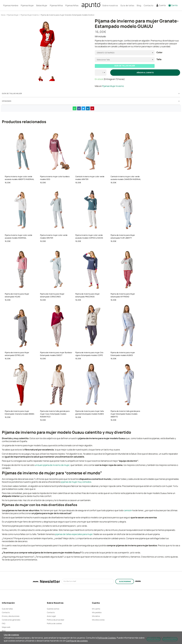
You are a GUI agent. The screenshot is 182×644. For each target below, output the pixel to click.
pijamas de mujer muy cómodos (76, 482)
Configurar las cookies (77, 641)
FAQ (4, 623)
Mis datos (96, 616)
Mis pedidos (97, 612)
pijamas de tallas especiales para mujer (74, 534)
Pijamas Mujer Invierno (113, 86)
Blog (4, 631)
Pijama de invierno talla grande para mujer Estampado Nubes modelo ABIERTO (125, 414)
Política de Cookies (107, 638)
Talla (159, 59)
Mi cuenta (96, 609)
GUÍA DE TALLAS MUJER (125, 66)
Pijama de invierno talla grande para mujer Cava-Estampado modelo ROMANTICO (55, 414)
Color (159, 52)
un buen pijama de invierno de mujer (52, 465)
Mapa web (6, 627)
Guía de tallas (7, 609)
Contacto (6, 612)
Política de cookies (54, 623)
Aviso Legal (51, 616)
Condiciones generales (11, 620)
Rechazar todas (170, 639)
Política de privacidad (55, 620)
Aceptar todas (154, 639)
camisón (128, 510)
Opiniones (7, 101)
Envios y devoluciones (11, 616)
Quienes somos (53, 609)
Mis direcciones (98, 620)
